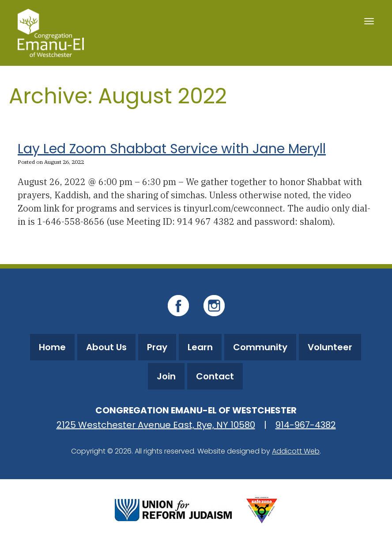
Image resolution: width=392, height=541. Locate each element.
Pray (157, 347)
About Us (106, 347)
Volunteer (330, 347)
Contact (215, 376)
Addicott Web (296, 451)
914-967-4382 (306, 425)
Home (52, 347)
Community (260, 347)
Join (166, 376)
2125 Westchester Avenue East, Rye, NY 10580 (156, 425)
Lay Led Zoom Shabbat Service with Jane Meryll (172, 149)
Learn (200, 347)
